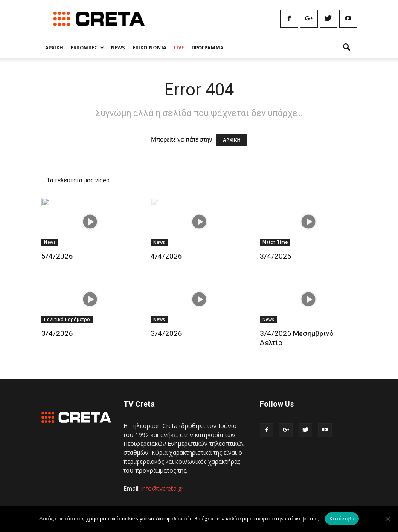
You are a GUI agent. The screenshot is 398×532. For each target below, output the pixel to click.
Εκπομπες (87, 48)
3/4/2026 (276, 256)
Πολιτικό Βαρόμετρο (67, 319)
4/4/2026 (166, 256)
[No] (387, 519)
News (118, 48)
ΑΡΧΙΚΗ (232, 140)
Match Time (275, 242)
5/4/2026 (57, 256)
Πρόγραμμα (208, 48)
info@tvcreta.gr (162, 488)
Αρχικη (54, 48)
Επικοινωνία (150, 48)
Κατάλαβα (342, 519)
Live (179, 48)
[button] (347, 48)
